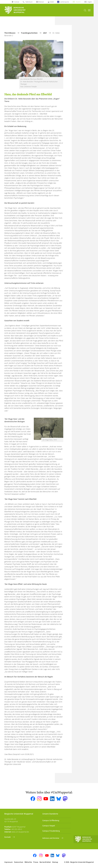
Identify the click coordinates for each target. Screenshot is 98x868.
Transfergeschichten (29, 33)
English (90, 2)
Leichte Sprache (65, 2)
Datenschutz (19, 862)
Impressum (8, 862)
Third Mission (10, 33)
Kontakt (8, 837)
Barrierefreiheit (45, 862)
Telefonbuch (29, 2)
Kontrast (17, 2)
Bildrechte (28, 862)
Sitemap (55, 862)
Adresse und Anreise (51, 838)
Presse (36, 862)
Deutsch (78, 2)
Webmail (41, 2)
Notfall (52, 2)
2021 (45, 33)
